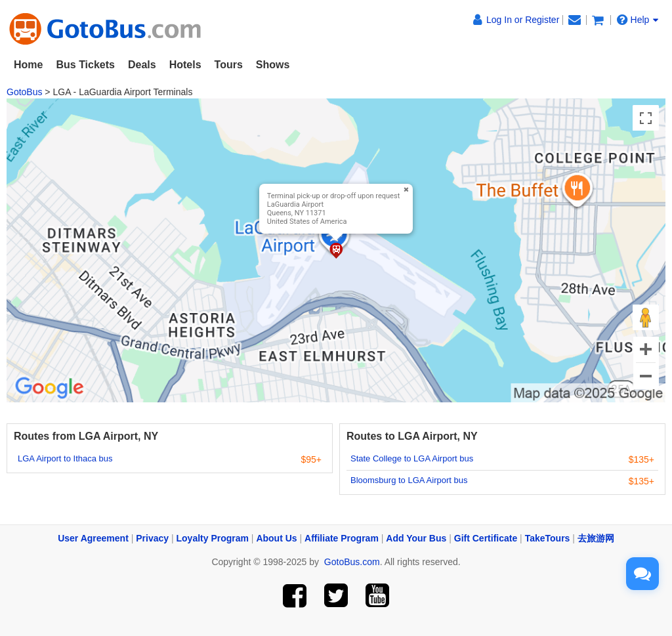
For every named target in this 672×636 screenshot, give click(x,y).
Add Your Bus (416, 538)
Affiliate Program (342, 538)
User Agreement (93, 538)
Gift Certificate (486, 538)
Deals (142, 65)
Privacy (152, 538)
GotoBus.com (352, 562)
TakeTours (548, 538)
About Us (276, 538)
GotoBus (24, 92)
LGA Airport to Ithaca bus (65, 458)
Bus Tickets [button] (85, 65)
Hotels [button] (185, 65)
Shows (273, 65)
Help (638, 20)
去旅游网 (596, 538)
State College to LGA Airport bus (412, 458)
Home (28, 65)
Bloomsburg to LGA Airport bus (409, 480)
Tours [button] (229, 65)
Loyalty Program (213, 538)
